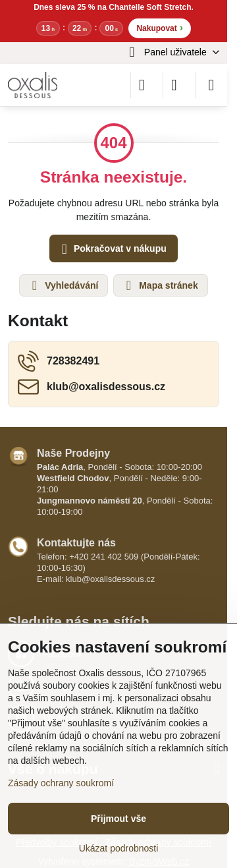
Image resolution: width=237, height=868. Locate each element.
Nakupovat (160, 27)
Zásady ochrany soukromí (61, 783)
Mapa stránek (160, 285)
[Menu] (211, 85)
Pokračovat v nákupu (112, 249)
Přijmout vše (118, 819)
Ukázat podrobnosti (119, 848)
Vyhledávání (63, 285)
